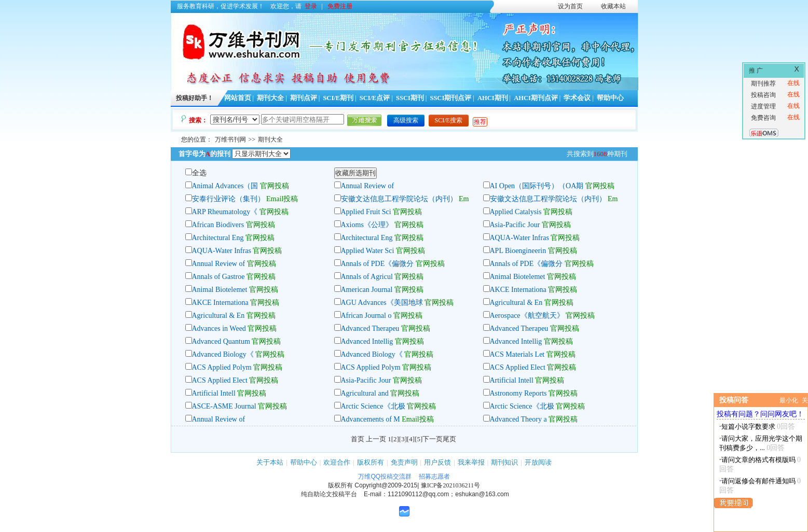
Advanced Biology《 (223, 354)
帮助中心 (610, 98)
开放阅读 (538, 462)
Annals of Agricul (367, 277)
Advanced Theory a (518, 419)
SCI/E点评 (375, 98)
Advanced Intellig (367, 341)
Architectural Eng (218, 238)
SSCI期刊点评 (450, 98)
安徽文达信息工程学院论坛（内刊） (399, 199)
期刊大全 (270, 98)
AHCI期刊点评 (536, 98)
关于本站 (270, 462)
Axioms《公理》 (367, 225)
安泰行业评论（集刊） (228, 199)
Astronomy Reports (518, 393)
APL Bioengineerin (518, 251)
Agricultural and (366, 393)
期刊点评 (304, 98)
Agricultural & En (516, 303)
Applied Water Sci (368, 251)
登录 (311, 6)
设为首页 (570, 6)
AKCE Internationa (518, 290)
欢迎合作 (337, 462)
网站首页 (238, 98)
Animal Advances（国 (225, 186)
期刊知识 (504, 462)
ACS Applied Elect (518, 367)
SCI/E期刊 (338, 98)
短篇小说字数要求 (748, 426)
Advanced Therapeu (370, 328)
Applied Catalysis (516, 212)
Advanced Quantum (222, 341)
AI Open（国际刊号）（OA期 (537, 186)
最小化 (789, 400)
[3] (403, 439)
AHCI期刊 (493, 98)
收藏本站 (613, 6)
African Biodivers (218, 225)
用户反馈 (437, 462)
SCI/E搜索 (449, 120)
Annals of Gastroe (218, 277)
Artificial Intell (512, 380)
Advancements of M (371, 419)
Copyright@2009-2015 (386, 485)
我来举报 (471, 462)
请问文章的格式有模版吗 (758, 460)
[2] (395, 439)
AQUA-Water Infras (519, 238)
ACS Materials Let (517, 354)
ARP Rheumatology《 (225, 212)
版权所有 (371, 462)
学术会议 (577, 98)
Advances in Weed (220, 328)
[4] (411, 439)
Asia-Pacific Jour (515, 225)
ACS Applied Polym (222, 367)
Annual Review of (368, 186)
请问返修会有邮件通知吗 (758, 481)
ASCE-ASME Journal (224, 406)
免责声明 (404, 462)
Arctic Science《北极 (373, 406)
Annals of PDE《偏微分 (378, 264)
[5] (419, 439)
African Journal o (366, 316)
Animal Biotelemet (518, 277)
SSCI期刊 (410, 98)
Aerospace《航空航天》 (527, 316)
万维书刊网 (230, 139)
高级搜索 (406, 120)
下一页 (433, 439)
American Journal (368, 290)
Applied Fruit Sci (366, 212)
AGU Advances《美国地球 (382, 303)
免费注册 (340, 6)
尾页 (449, 439)
